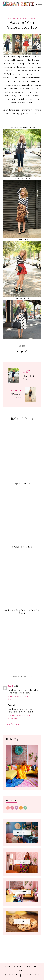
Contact (18, 966)
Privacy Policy (32, 966)
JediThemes (22, 977)
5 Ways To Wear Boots (22, 483)
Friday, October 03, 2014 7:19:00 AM (22, 698)
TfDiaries (30, 975)
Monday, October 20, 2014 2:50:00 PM (19, 717)
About (22, 970)
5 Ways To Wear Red (22, 547)
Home (8, 966)
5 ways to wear (15, 18)
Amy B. (11, 686)
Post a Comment (12, 724)
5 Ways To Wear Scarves (22, 677)
